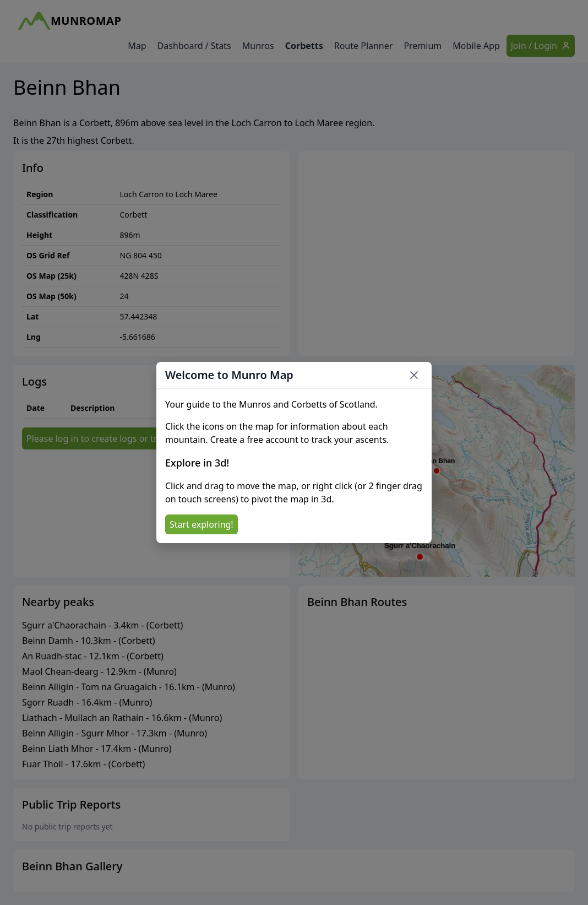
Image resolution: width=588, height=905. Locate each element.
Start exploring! (202, 524)
